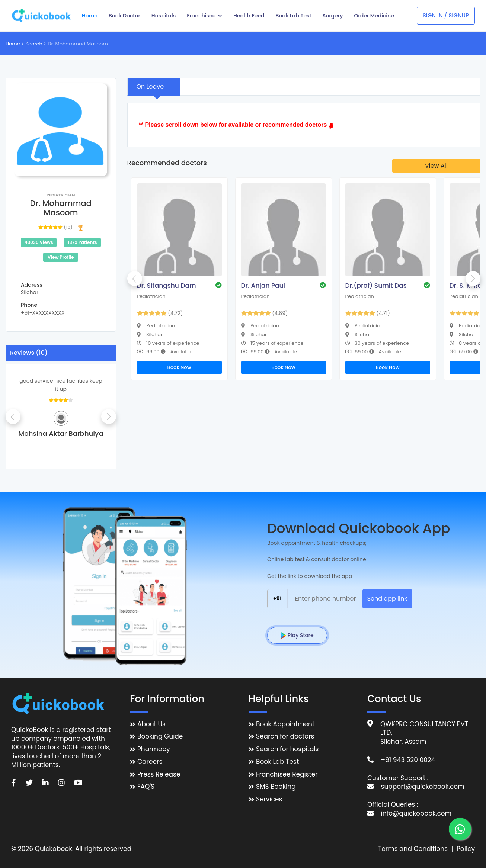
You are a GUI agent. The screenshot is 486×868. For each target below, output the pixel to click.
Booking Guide (160, 737)
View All (436, 166)
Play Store (297, 635)
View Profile (61, 257)
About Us (151, 724)
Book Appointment (285, 724)
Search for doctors (285, 737)
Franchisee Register (287, 774)
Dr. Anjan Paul (263, 286)
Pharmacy (154, 749)
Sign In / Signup (446, 15)
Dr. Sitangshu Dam (167, 286)
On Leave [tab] (150, 86)
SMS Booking (276, 787)
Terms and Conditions (413, 849)
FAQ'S (146, 787)
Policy (466, 849)
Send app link (387, 599)
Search (34, 44)
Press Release (159, 774)
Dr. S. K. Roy (468, 286)
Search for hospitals (287, 749)
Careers (150, 762)
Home (13, 44)
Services (269, 799)
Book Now (179, 367)
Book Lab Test (277, 762)
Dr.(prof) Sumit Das (376, 286)
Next (109, 417)
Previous (13, 417)
